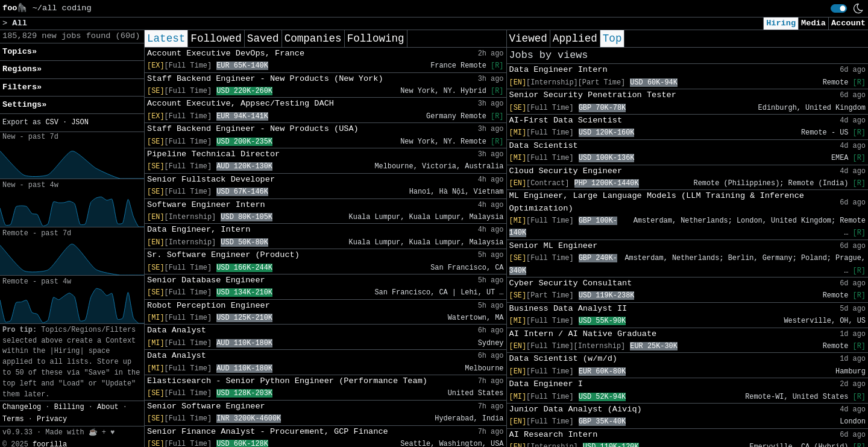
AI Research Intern (554, 435)
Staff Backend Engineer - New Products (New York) (265, 79)
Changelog (22, 407)
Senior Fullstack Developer (211, 179)
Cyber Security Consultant (571, 283)
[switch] (839, 8)
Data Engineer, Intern (199, 230)
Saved (263, 39)
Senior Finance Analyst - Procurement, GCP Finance (268, 432)
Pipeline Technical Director (213, 154)
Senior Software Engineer (206, 406)
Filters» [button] (22, 87)
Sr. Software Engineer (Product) (223, 255)
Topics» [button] (20, 52)
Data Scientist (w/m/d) (563, 359)
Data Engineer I (546, 384)
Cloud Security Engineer (566, 171)
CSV (52, 122)
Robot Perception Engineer (209, 306)
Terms (13, 419)
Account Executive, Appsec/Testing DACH (241, 103)
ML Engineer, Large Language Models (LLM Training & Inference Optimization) (657, 202)
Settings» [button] (24, 105)
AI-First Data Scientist (566, 120)
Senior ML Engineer (554, 246)
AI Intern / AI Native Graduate (583, 334)
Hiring (781, 23)
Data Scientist (544, 146)
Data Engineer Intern (558, 70)
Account (848, 23)
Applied (575, 39)
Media (813, 23)
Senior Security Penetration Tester (593, 95)
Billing (69, 407)
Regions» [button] (22, 69)
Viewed (528, 39)
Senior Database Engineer (206, 280)
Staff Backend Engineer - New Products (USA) (253, 129)
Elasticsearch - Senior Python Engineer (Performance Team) (287, 381)
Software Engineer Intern (206, 205)
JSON (80, 122)
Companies (313, 39)
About (108, 407)
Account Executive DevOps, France (226, 53)
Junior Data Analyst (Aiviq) (576, 409)
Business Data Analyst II (568, 309)
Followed (216, 39)
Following (376, 39)
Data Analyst (177, 330)
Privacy (52, 419)
